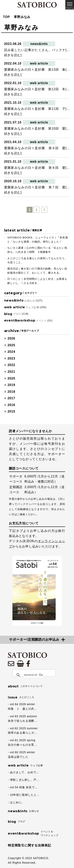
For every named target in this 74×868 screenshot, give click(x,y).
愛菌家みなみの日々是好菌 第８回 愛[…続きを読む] (37, 170)
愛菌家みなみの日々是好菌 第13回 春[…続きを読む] (37, 72)
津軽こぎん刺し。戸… (24, 780)
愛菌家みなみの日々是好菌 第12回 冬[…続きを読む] (37, 92)
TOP (6, 17)
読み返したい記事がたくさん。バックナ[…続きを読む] (37, 53)
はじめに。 (17, 802)
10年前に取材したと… (25, 795)
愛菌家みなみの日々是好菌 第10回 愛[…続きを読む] (37, 131)
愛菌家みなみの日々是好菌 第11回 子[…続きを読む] (37, 111)
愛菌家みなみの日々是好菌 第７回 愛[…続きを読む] (37, 190)
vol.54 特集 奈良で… (24, 787)
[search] (33, 675)
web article (39, 63)
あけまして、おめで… (24, 772)
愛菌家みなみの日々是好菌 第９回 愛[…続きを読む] (37, 151)
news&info (39, 44)
